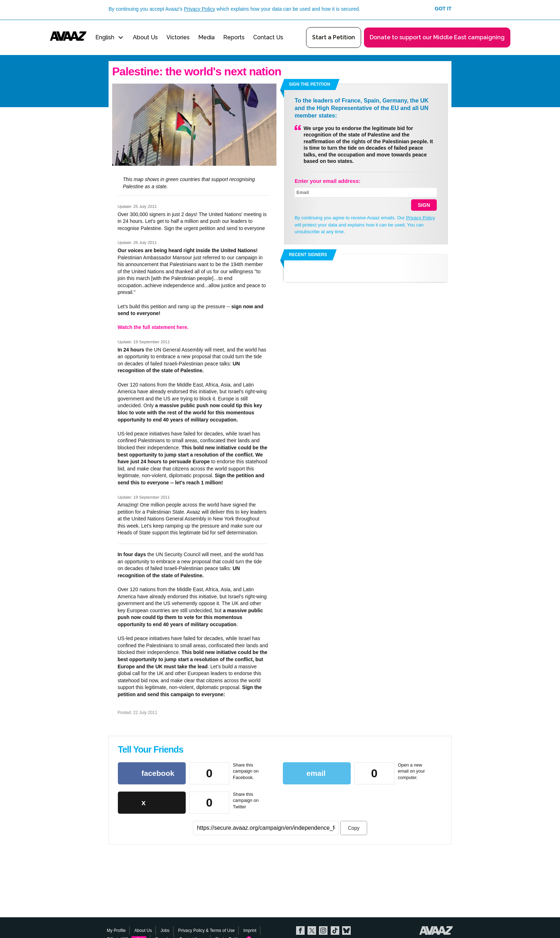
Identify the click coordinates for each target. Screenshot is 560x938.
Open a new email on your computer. (411, 771)
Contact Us (268, 37)
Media (206, 37)
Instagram (323, 930)
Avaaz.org (436, 930)
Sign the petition (309, 84)
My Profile (116, 930)
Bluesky (346, 930)
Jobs (165, 930)
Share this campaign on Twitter (246, 801)
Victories (178, 37)
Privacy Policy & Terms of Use (206, 930)
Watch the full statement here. (153, 327)
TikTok (335, 930)
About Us (145, 37)
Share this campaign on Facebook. (246, 771)
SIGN (424, 205)
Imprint (250, 930)
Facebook (300, 930)
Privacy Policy (199, 9)
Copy (354, 828)
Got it (443, 9)
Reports (234, 37)
